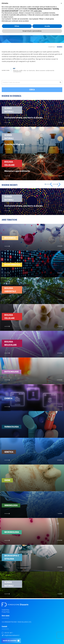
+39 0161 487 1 (7, 633)
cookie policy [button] (38, 11)
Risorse (60, 47)
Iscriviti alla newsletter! (11, 641)
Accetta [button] (47, 26)
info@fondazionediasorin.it (10, 635)
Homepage (52, 47)
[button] (57, 189)
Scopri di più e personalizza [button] (32, 31)
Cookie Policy (5, 610)
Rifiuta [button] (17, 26)
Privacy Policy (6, 612)
